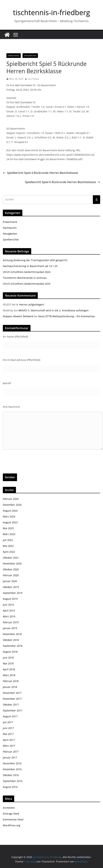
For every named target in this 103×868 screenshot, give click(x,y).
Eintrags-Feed (11, 814)
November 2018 (12, 634)
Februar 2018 (11, 681)
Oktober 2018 (11, 640)
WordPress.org (12, 825)
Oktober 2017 (11, 705)
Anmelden (9, 808)
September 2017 (13, 710)
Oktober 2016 (11, 775)
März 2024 (9, 516)
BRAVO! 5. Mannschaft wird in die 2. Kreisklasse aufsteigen (54, 310)
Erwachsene (14, 56)
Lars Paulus (33, 79)
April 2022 (9, 552)
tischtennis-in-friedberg (51, 12)
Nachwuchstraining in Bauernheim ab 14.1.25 (30, 266)
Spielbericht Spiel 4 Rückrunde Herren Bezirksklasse (41, 173)
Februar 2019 (11, 622)
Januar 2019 (10, 628)
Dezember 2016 (12, 763)
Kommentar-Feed (13, 819)
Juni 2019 (8, 605)
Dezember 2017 (12, 693)
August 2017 (10, 716)
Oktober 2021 (11, 558)
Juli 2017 (8, 722)
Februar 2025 (11, 499)
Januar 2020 (10, 581)
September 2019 (13, 593)
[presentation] (30, 467)
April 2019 (9, 611)
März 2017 (9, 746)
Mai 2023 (8, 528)
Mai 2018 (8, 663)
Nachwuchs (10, 228)
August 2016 (10, 787)
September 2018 (13, 646)
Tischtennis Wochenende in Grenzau (25, 278)
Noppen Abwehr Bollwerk (18, 316)
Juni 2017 (8, 728)
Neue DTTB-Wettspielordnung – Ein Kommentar (67, 316)
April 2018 (9, 669)
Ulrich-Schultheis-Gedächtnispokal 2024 (27, 272)
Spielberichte (30, 56)
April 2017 (9, 740)
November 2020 (12, 563)
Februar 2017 (11, 752)
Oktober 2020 (11, 569)
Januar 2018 (10, 687)
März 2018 (9, 675)
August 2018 (10, 652)
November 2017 (12, 699)
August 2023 (10, 522)
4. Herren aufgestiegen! (30, 305)
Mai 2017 (8, 734)
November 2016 (12, 769)
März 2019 (9, 616)
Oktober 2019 (11, 587)
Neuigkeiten (10, 234)
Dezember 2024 (12, 505)
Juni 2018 (8, 658)
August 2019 (10, 599)
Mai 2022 (8, 546)
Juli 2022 (8, 540)
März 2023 (9, 534)
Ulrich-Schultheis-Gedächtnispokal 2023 (27, 284)
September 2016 (13, 781)
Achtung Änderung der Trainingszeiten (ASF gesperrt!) (35, 260)
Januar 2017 (10, 757)
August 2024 (10, 511)
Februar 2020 (11, 575)
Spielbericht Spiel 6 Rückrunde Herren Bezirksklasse (63, 182)
